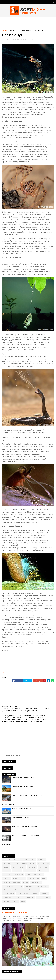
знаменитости (30, 871)
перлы (19, 887)
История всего (8, 805)
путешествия (9, 894)
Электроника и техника (11, 850)
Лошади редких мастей (22, 818)
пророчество (20, 891)
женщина (32, 868)
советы (44, 894)
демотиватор (44, 864)
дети (15, 868)
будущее (7, 864)
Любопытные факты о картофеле (25, 787)
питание (29, 887)
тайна (19, 898)
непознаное (8, 887)
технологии (29, 898)
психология (34, 891)
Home (4, 30)
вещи (16, 864)
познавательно (42, 887)
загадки (7, 871)
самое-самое (23, 894)
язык (23, 902)
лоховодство (34, 879)
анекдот (42, 860)
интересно (43, 871)
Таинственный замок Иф (22, 809)
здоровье (17, 871)
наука (26, 883)
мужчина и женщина (12, 883)
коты (15, 879)
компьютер (38, 875)
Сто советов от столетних (15, 913)
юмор (15, 902)
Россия (17, 860)
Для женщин (7, 845)
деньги (6, 868)
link (3, 673)
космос (7, 879)
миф (44, 879)
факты (40, 898)
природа (30, 30)
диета (22, 868)
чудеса (7, 902)
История (7, 860)
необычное (21, 30)
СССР (25, 860)
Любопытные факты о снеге (23, 778)
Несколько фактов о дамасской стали (27, 796)
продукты (7, 891)
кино (28, 875)
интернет (7, 875)
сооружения (9, 898)
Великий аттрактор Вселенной (24, 827)
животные (12, 30)
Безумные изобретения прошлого (26, 836)
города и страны (28, 864)
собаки (35, 894)
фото (48, 898)
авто (33, 860)
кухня (23, 879)
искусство (19, 875)
